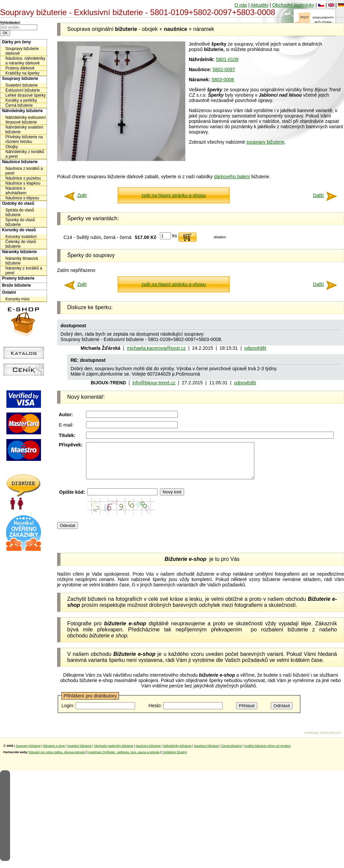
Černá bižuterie (19, 105)
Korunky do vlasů (19, 230)
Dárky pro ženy (16, 42)
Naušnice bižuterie (148, 753)
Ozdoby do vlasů (18, 203)
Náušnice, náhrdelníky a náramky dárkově (25, 61)
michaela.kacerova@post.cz (156, 348)
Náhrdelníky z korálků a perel (25, 154)
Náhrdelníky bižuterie (22, 111)
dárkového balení (232, 177)
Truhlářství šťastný (174, 759)
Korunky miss (17, 299)
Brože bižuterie (16, 285)
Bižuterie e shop (54, 753)
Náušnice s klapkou (23, 183)
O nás (241, 5)
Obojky (12, 147)
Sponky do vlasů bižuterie (20, 222)
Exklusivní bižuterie (23, 90)
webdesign (312, 740)
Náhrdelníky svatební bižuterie (24, 130)
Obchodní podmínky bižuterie (114, 753)
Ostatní (9, 292)
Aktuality (260, 5)
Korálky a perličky (21, 100)
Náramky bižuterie (19, 252)
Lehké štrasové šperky (26, 95)
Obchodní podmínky (293, 5)
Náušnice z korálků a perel (24, 171)
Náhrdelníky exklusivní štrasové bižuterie (26, 120)
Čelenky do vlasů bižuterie (21, 244)
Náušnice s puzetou (23, 178)
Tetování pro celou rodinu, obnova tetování (57, 759)
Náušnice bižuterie (20, 162)
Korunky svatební (21, 237)
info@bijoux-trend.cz (154, 383)
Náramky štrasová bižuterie (22, 261)
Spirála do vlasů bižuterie (20, 212)
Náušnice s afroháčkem (16, 191)
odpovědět (255, 348)
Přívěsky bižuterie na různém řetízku (24, 139)
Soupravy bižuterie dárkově (22, 51)
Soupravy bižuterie (20, 79)
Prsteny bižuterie (18, 278)
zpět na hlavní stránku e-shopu (174, 195)
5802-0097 (224, 69)
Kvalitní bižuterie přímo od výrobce (267, 753)
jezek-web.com (331, 740)
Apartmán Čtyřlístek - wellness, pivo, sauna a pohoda (124, 759)
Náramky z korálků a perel (24, 271)
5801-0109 (227, 59)
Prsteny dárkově (20, 68)
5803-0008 (223, 80)
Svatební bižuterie (21, 85)
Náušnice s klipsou (22, 198)
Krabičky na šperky (22, 73)
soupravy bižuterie (265, 142)
